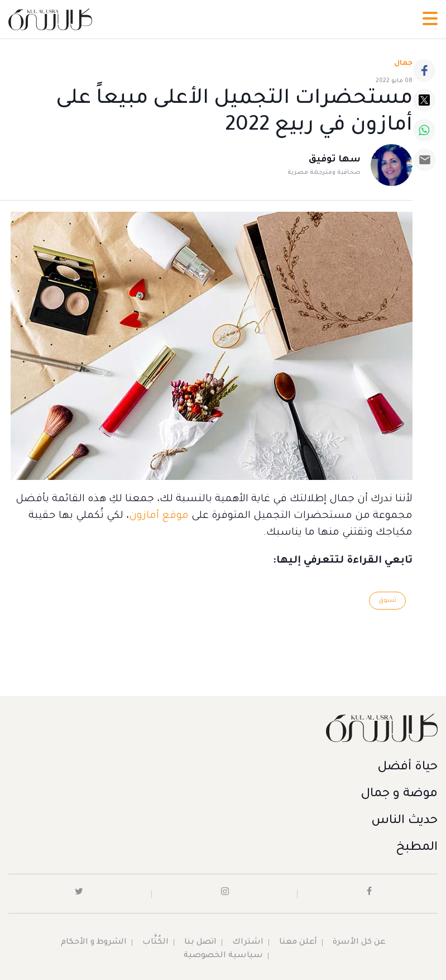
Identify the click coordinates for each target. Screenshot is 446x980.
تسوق (387, 601)
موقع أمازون (159, 516)
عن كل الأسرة (359, 943)
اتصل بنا (200, 943)
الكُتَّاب (155, 943)
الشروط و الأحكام (94, 943)
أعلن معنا (298, 943)
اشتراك (248, 943)
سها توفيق (335, 160)
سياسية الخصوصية (223, 956)
